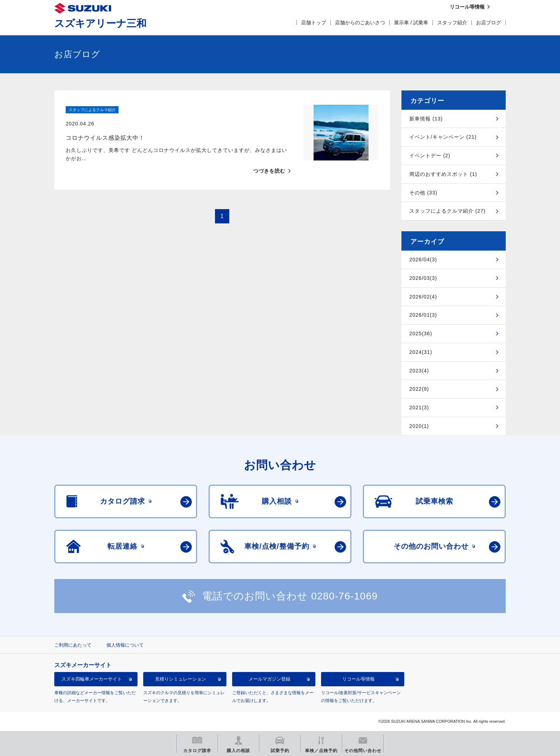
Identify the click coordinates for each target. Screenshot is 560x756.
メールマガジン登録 (269, 679)
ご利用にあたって (73, 645)
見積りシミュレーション (181, 679)
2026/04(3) (423, 260)
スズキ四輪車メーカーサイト (92, 679)
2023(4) (419, 371)
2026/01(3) (423, 315)
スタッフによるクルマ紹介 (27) (447, 211)
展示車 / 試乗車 (411, 23)
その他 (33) (423, 193)
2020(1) (419, 426)
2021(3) (419, 407)
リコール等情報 (358, 679)
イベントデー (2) (430, 155)
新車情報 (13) (426, 119)
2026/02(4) (423, 297)
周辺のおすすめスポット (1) (443, 174)
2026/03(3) (423, 278)
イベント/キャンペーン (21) (443, 137)
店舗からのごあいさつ (360, 23)
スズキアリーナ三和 (100, 23)
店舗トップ (314, 23)
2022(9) (419, 389)
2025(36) (421, 333)
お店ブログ (489, 23)
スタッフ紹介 (452, 23)
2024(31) (421, 352)
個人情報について (125, 645)
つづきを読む (269, 157)
